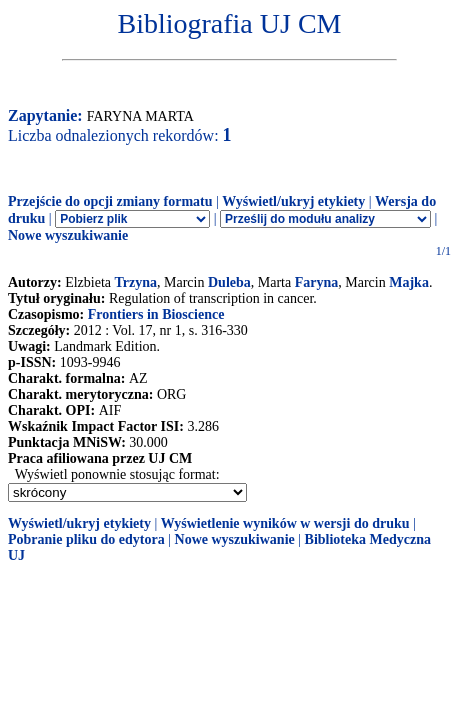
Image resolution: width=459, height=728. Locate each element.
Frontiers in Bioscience (156, 314)
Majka (409, 282)
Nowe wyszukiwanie (68, 235)
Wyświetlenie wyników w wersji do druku (285, 523)
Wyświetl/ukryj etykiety (293, 201)
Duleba (229, 282)
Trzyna (136, 282)
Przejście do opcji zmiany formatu (110, 201)
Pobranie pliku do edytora (86, 539)
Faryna (317, 282)
